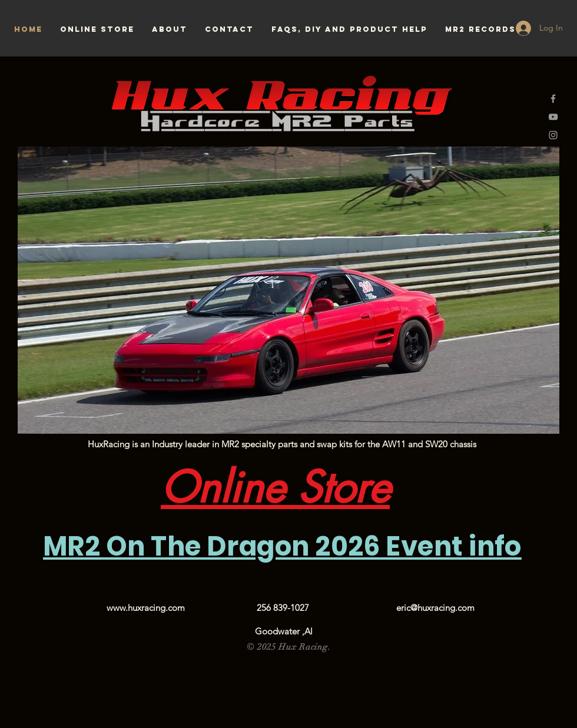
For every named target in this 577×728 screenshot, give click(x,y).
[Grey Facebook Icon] (553, 99)
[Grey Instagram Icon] (553, 135)
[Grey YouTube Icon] (553, 117)
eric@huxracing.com (435, 608)
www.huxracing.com (146, 608)
